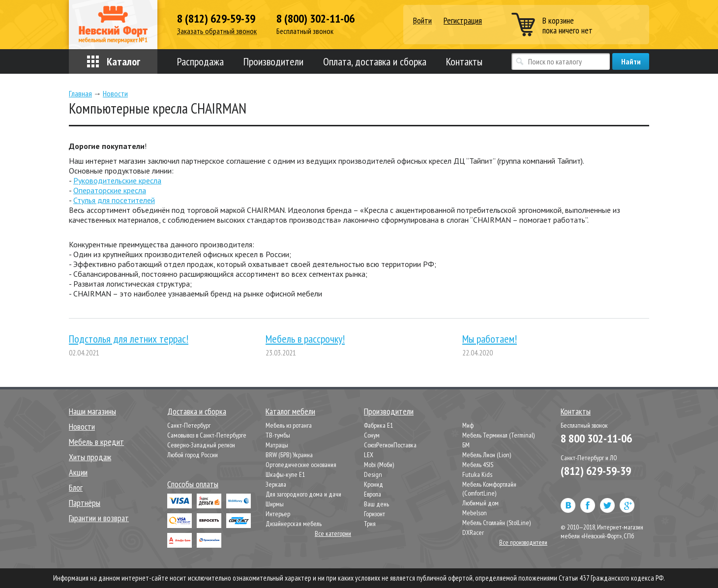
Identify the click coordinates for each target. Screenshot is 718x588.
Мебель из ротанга (289, 425)
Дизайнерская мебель (294, 524)
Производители (273, 61)
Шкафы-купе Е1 (285, 474)
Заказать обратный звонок (217, 31)
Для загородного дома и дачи (303, 494)
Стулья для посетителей (114, 200)
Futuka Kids (477, 474)
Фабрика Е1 (378, 425)
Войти (422, 21)
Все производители (523, 542)
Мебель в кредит (96, 442)
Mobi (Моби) (379, 465)
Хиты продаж (90, 457)
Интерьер (278, 514)
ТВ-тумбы (278, 435)
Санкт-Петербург (189, 425)
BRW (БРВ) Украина (289, 455)
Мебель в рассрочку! (305, 339)
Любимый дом (480, 503)
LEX (369, 455)
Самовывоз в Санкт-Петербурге (207, 435)
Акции (78, 472)
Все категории (333, 533)
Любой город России (193, 455)
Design (373, 474)
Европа (373, 494)
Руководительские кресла (117, 180)
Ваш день (376, 504)
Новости (82, 426)
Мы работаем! (490, 339)
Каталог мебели (290, 411)
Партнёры (85, 503)
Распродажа (200, 61)
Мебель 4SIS (478, 465)
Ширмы (275, 504)
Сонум (372, 435)
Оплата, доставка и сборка (375, 61)
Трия (370, 524)
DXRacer (473, 532)
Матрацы (277, 445)
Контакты (464, 61)
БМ (466, 445)
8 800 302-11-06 (596, 438)
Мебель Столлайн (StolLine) (496, 523)
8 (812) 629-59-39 (216, 19)
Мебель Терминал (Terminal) (498, 435)
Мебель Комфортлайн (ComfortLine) (489, 489)
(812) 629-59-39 (596, 471)
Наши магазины (92, 411)
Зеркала (276, 484)
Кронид (374, 484)
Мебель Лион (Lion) (487, 455)
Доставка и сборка (197, 411)
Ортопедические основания (301, 465)
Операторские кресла (110, 190)
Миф (468, 425)
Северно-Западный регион (201, 445)
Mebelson (475, 513)
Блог (76, 487)
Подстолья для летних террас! (129, 339)
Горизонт (374, 514)
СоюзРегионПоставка (390, 445)
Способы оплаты (193, 484)
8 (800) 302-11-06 (315, 19)
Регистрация (463, 20)
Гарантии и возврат (99, 518)
